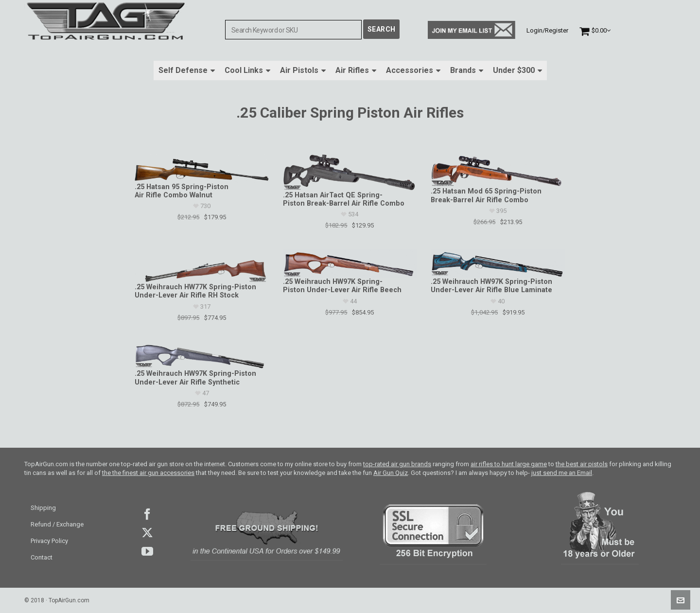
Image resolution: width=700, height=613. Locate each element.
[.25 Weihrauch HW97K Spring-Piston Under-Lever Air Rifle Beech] (350, 263)
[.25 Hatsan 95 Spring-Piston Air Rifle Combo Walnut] (201, 166)
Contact (42, 557)
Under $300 (517, 70)
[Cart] (595, 30)
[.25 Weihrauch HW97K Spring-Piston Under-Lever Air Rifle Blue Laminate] (498, 263)
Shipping (43, 508)
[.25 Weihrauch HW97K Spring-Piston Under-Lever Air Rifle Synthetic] (201, 356)
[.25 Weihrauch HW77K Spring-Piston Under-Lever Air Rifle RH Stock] (201, 266)
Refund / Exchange (57, 524)
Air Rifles (356, 70)
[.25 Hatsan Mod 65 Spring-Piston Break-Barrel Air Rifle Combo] (498, 168)
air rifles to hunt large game (509, 464)
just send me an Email (562, 473)
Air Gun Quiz (391, 473)
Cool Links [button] (247, 70)
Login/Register (547, 30)
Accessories (413, 70)
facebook (147, 514)
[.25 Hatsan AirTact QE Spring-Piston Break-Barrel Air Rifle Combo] (350, 170)
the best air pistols (582, 464)
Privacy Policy (49, 541)
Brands (467, 70)
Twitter (147, 533)
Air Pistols (303, 70)
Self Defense (187, 70)
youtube (147, 551)
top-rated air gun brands (397, 464)
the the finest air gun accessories (148, 473)
